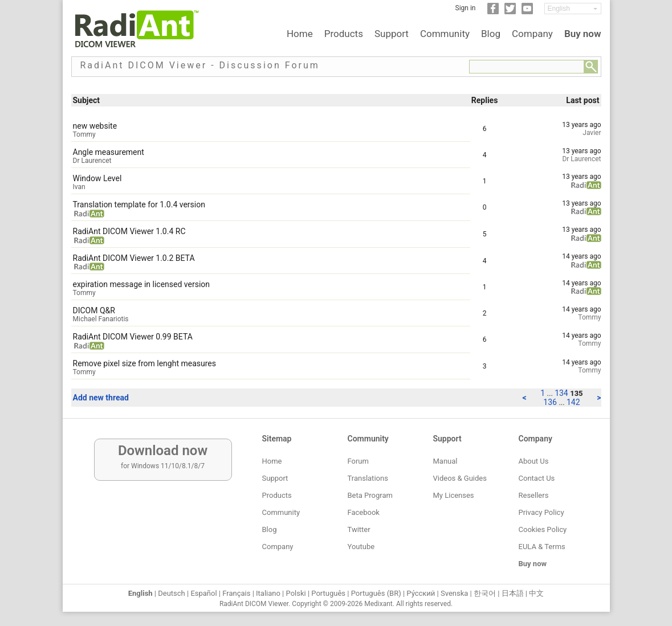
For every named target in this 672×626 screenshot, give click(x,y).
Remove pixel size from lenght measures (144, 363)
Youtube (361, 547)
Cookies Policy (543, 529)
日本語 (513, 593)
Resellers (534, 495)
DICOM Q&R (94, 310)
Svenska (454, 593)
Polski (296, 593)
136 (551, 402)
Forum (358, 461)
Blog (491, 34)
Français (236, 593)
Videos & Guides (460, 478)
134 (562, 393)
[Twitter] (510, 12)
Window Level (97, 178)
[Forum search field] (527, 67)
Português (328, 593)
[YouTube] (527, 12)
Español (203, 593)
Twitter (359, 529)
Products (344, 34)
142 (573, 402)
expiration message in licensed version (142, 284)
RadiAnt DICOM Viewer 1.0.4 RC (129, 231)
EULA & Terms (542, 547)
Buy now (583, 34)
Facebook (364, 512)
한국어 (485, 593)
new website (95, 126)
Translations (368, 478)
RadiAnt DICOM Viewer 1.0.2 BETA (134, 258)
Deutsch (172, 593)
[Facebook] (493, 12)
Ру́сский (421, 593)
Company (532, 34)
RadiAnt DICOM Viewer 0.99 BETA (133, 337)
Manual (445, 461)
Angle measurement (109, 152)
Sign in (466, 8)
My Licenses (454, 495)
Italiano (268, 593)
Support (392, 34)
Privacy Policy (541, 512)
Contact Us (537, 478)
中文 (536, 593)
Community (445, 34)
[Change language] (573, 9)
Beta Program (370, 495)
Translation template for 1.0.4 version (139, 204)
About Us (534, 461)
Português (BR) (376, 593)
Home (300, 34)
